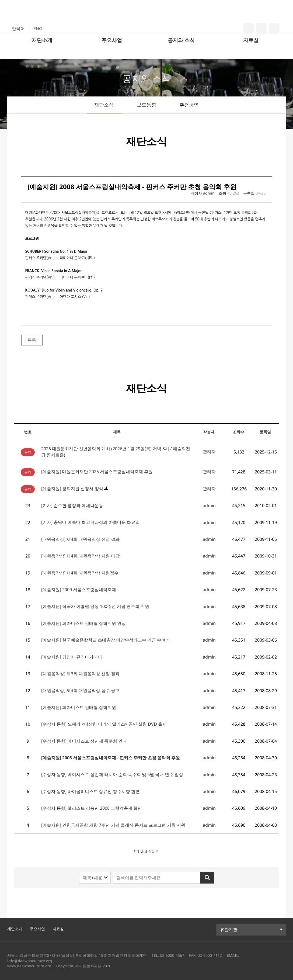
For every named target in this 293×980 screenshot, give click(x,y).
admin (209, 193)
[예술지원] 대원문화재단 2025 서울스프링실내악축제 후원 (97, 472)
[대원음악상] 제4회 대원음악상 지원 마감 (80, 556)
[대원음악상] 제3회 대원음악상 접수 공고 (80, 690)
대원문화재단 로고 (146, 22)
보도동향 (146, 105)
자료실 (251, 52)
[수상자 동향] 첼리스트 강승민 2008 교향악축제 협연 (92, 808)
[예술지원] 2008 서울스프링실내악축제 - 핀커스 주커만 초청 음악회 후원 (111, 758)
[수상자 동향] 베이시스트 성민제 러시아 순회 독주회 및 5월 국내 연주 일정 (112, 774)
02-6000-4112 (210, 955)
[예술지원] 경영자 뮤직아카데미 (72, 657)
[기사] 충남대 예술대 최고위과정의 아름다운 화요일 (90, 522)
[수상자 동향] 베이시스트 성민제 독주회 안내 (84, 741)
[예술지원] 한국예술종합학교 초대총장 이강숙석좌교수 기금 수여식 (106, 640)
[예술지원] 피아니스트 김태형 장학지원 (79, 707)
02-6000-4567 (172, 955)
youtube (274, 28)
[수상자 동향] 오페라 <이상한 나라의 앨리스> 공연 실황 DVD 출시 (104, 724)
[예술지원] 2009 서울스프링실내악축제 (79, 590)
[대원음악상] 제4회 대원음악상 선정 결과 (80, 539)
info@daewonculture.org (30, 961)
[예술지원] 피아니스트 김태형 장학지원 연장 (83, 623)
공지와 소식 (181, 52)
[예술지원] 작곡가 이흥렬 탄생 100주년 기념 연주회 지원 (95, 606)
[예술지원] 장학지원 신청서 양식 (72, 489)
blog (248, 28)
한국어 (18, 29)
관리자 (209, 452)
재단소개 (42, 52)
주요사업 (112, 52)
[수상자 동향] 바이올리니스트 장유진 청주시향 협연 (90, 791)
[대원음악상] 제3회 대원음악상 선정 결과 (80, 674)
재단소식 (104, 105)
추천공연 (189, 105)
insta (261, 28)
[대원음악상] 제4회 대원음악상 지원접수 (80, 573)
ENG (38, 29)
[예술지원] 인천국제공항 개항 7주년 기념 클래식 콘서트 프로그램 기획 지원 (113, 825)
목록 (32, 340)
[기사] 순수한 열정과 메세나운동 (72, 505)
